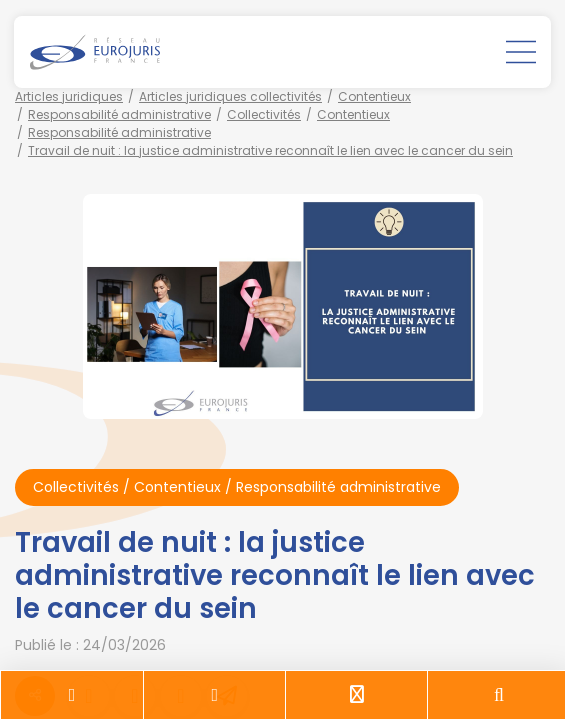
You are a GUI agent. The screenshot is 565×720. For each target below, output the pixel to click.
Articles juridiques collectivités (230, 96)
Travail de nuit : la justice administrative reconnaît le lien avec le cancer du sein (270, 150)
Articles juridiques (69, 96)
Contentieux (374, 96)
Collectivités (264, 114)
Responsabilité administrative (119, 114)
